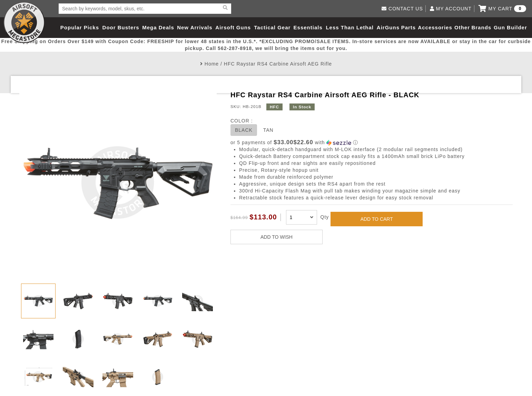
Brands (481, 27)
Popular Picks (80, 27)
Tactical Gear (272, 27)
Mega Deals (158, 27)
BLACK (244, 130)
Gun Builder (510, 27)
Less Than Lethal (350, 27)
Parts (409, 27)
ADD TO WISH (277, 237)
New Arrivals (195, 27)
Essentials (308, 27)
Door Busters (121, 27)
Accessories (435, 27)
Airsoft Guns (233, 27)
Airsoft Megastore (24, 22)
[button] (372, 143)
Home (212, 64)
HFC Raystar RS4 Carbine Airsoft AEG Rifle (278, 64)
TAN (268, 130)
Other (462, 27)
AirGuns (388, 27)
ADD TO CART (377, 219)
